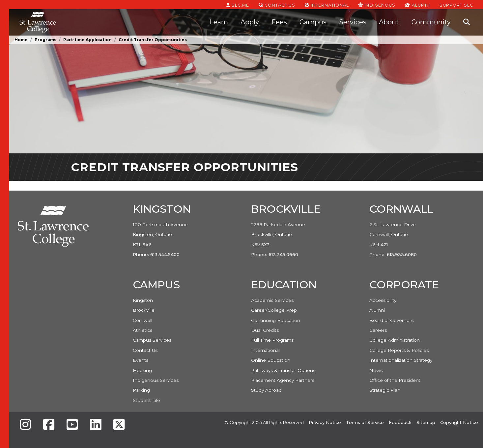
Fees (279, 22)
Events (141, 360)
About (389, 22)
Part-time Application (87, 40)
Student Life (146, 400)
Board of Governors (391, 320)
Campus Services (152, 340)
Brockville (144, 310)
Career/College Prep (274, 310)
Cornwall (142, 320)
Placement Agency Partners (283, 380)
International (327, 5)
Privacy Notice (325, 422)
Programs (45, 40)
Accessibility (383, 300)
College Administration (395, 340)
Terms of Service (365, 422)
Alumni (417, 5)
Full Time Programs (272, 340)
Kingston (143, 300)
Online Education (271, 360)
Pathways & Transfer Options (283, 370)
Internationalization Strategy (401, 360)
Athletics (142, 330)
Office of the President (395, 380)
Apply (250, 22)
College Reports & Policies (399, 350)
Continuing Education (276, 320)
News (376, 370)
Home (21, 40)
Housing (142, 370)
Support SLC (456, 5)
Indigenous (377, 5)
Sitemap (426, 422)
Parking (141, 390)
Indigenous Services (156, 380)
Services (353, 22)
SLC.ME (238, 5)
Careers (378, 330)
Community (431, 22)
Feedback (400, 422)
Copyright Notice (459, 422)
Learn (219, 22)
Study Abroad (266, 390)
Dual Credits (265, 330)
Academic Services (272, 300)
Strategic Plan (385, 390)
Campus (313, 22)
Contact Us (277, 5)
